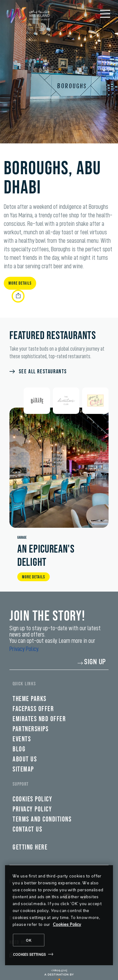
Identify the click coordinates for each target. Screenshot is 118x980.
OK (29, 940)
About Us (25, 759)
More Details (20, 283)
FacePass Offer (33, 709)
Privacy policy (32, 809)
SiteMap (23, 769)
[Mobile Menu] (105, 14)
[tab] (37, 401)
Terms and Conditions (42, 819)
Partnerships (31, 729)
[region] (59, 915)
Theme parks (30, 699)
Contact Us (27, 830)
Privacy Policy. (24, 649)
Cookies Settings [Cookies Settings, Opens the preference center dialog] (29, 954)
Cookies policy (32, 799)
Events (22, 739)
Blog (19, 749)
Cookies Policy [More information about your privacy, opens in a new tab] (67, 924)
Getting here (30, 847)
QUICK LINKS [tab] (24, 684)
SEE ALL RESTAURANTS (43, 372)
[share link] (18, 296)
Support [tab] (21, 784)
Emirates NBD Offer (39, 719)
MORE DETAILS (34, 577)
